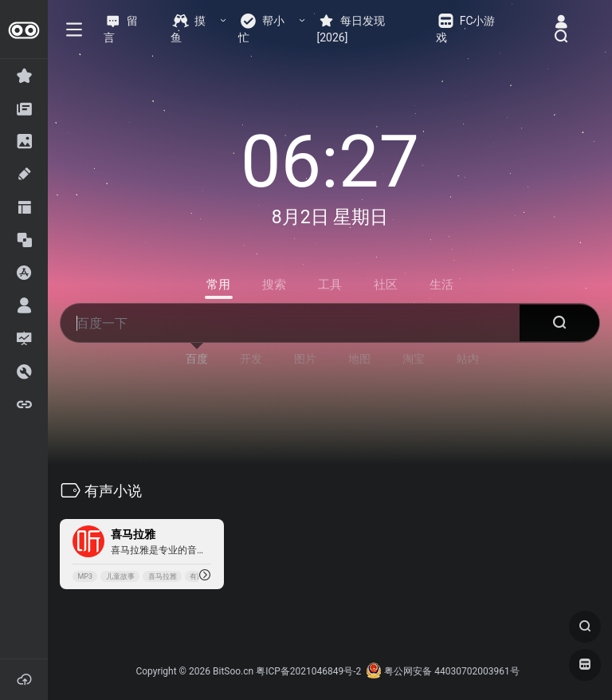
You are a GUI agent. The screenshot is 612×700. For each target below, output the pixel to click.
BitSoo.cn (233, 671)
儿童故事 (120, 576)
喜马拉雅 (163, 576)
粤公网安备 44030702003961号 (442, 671)
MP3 (85, 576)
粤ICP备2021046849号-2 (308, 671)
